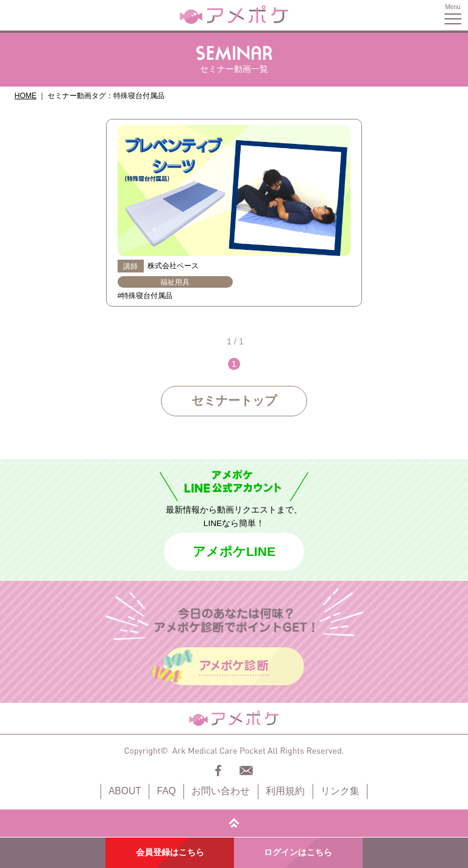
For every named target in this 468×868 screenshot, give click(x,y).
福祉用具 (175, 282)
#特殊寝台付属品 (145, 296)
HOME (26, 96)
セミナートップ (234, 400)
